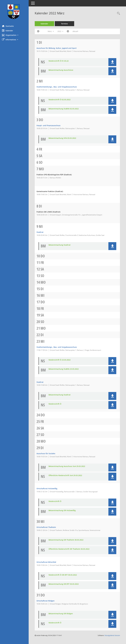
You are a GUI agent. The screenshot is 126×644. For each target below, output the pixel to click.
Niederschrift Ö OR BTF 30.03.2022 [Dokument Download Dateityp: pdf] (64, 575)
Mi (43, 81)
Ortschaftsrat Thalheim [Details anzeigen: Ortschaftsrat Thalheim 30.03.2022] (48, 527)
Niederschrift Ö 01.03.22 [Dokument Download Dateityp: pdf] (60, 61)
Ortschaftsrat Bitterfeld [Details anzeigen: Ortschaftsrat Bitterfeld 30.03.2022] (48, 562)
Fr (42, 149)
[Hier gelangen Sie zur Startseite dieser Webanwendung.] (15, 12)
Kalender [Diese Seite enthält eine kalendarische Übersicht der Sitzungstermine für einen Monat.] (9, 31)
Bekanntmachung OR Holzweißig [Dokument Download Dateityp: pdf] (64, 511)
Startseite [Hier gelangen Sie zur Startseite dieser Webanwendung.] (10, 26)
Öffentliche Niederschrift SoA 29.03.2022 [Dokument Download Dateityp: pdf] (67, 475)
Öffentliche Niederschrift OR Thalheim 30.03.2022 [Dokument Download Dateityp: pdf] (71, 549)
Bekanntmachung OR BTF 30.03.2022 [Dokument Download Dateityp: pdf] (65, 584)
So (42, 162)
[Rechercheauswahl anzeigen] (118, 13)
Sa (42, 156)
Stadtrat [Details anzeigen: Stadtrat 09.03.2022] (42, 232)
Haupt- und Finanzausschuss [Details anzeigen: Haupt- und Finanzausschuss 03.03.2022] (50, 125)
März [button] (52, 31)
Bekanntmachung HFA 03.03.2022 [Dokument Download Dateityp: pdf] (64, 138)
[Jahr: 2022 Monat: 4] (70, 31)
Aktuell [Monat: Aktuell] (77, 31)
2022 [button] (62, 31)
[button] (15, 35)
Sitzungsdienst (112, 635)
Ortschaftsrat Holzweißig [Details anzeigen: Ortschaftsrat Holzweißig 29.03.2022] (49, 489)
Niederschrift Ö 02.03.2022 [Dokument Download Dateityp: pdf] (61, 100)
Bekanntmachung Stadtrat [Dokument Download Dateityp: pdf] (61, 245)
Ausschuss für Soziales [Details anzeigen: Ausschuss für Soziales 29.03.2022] (48, 453)
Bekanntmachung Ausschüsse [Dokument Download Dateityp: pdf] (63, 70)
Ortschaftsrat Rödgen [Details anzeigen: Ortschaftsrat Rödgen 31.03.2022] (47, 601)
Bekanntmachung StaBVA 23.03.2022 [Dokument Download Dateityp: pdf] (65, 369)
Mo (43, 169)
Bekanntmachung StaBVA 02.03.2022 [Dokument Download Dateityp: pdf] (65, 109)
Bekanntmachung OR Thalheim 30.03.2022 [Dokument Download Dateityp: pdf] (68, 540)
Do (43, 120)
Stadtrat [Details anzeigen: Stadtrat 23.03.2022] (42, 382)
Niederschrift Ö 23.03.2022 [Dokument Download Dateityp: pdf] (61, 360)
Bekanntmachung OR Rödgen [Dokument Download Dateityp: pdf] (62, 614)
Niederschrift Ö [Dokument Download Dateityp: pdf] (57, 404)
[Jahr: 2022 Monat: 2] (40, 31)
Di (42, 42)
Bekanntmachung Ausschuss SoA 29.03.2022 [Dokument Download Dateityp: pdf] (69, 466)
